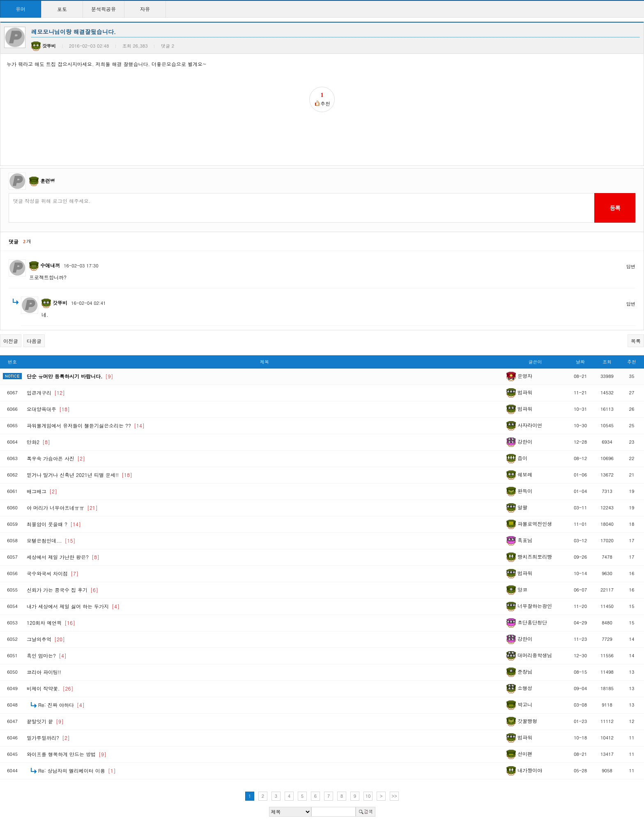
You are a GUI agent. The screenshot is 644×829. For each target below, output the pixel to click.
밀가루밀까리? (48, 738)
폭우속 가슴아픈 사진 (56, 458)
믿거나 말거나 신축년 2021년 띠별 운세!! (79, 475)
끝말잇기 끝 (45, 721)
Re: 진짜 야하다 (61, 705)
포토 (62, 9)
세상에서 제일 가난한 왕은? (63, 557)
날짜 (580, 362)
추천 (632, 362)
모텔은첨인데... (51, 540)
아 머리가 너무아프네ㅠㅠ (62, 508)
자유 (145, 9)
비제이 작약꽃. (50, 688)
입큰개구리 (46, 393)
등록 (615, 208)
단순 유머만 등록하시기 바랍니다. (70, 376)
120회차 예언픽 (51, 623)
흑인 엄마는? (47, 655)
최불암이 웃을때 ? (54, 524)
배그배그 (42, 491)
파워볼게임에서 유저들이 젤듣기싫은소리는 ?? (86, 425)
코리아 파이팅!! (44, 672)
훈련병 (48, 181)
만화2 (38, 442)
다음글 (34, 341)
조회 (607, 362)
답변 (631, 266)
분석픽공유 (103, 9)
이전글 (11, 341)
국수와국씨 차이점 (53, 573)
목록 (636, 341)
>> (394, 796)
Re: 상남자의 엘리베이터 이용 (77, 770)
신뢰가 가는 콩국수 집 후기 (62, 590)
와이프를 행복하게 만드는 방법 (67, 754)
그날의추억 (46, 639)
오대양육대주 (48, 409)
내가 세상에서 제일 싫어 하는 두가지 (73, 606)
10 (368, 796)
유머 (21, 9)
